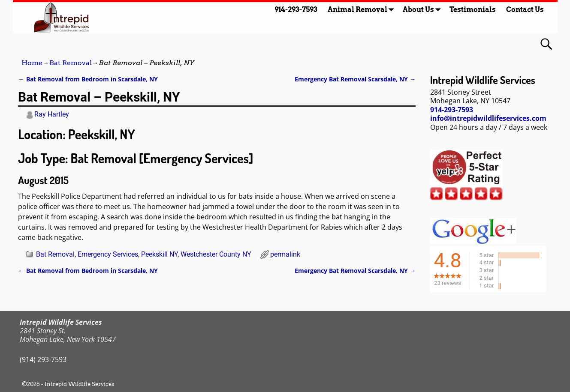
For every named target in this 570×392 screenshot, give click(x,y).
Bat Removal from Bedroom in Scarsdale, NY (88, 79)
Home (32, 63)
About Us (424, 10)
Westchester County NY (216, 254)
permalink (285, 254)
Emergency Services (108, 254)
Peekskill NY (159, 254)
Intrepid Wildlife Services (79, 384)
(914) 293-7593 (43, 359)
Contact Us (525, 10)
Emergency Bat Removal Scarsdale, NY (355, 79)
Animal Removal (363, 10)
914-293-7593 (296, 10)
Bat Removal (71, 63)
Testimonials (473, 10)
